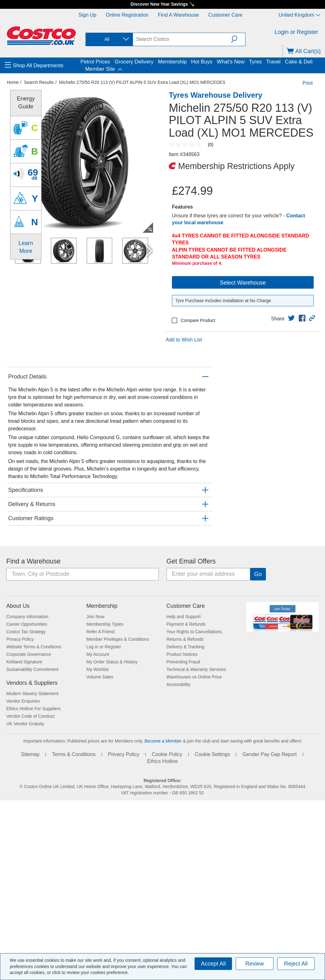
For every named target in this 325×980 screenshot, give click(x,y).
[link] (291, 318)
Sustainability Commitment (32, 669)
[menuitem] (42, 65)
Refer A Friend (101, 632)
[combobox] (109, 39)
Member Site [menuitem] (100, 69)
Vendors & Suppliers (32, 683)
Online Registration (127, 15)
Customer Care (225, 15)
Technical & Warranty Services (196, 669)
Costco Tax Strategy (26, 632)
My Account (98, 654)
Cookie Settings (212, 754)
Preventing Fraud (183, 662)
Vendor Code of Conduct (30, 716)
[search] (182, 39)
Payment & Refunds (186, 624)
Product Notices (182, 654)
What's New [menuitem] (231, 62)
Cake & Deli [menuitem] (299, 62)
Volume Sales (100, 677)
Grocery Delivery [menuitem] (134, 62)
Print (308, 83)
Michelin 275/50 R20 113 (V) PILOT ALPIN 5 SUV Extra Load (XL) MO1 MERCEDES (142, 82)
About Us (18, 606)
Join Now (96, 617)
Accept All (213, 964)
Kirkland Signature (24, 662)
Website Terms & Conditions (34, 647)
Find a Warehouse (179, 15)
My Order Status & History (112, 662)
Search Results (39, 82)
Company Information (27, 617)
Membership (102, 606)
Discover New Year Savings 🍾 (162, 4)
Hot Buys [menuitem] (202, 62)
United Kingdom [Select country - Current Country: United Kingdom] (299, 15)
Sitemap (30, 754)
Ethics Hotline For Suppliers (33, 709)
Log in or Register (104, 647)
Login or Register (297, 32)
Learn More (26, 247)
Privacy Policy (20, 639)
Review (254, 964)
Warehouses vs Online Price (194, 677)
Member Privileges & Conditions (118, 639)
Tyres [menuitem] (255, 62)
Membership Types (105, 624)
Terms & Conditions (74, 754)
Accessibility (179, 684)
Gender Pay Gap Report (270, 754)
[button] (238, 39)
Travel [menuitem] (273, 62)
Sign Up (88, 15)
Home (13, 82)
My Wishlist (98, 669)
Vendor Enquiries (23, 701)
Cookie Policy (167, 754)
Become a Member (163, 741)
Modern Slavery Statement (32, 694)
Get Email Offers (191, 561)
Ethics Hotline (162, 761)
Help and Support (184, 617)
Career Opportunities (27, 624)
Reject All (296, 964)
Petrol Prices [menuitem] (95, 62)
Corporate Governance (29, 654)
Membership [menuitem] (172, 62)
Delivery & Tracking (186, 647)
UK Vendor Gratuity (25, 724)
